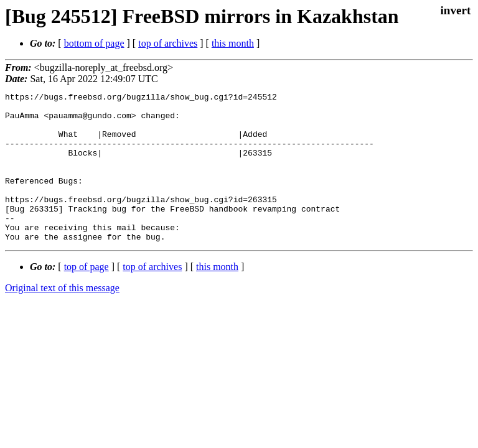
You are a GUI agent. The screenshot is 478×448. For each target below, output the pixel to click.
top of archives (168, 43)
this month (233, 43)
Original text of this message (62, 318)
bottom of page (94, 43)
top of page (87, 296)
